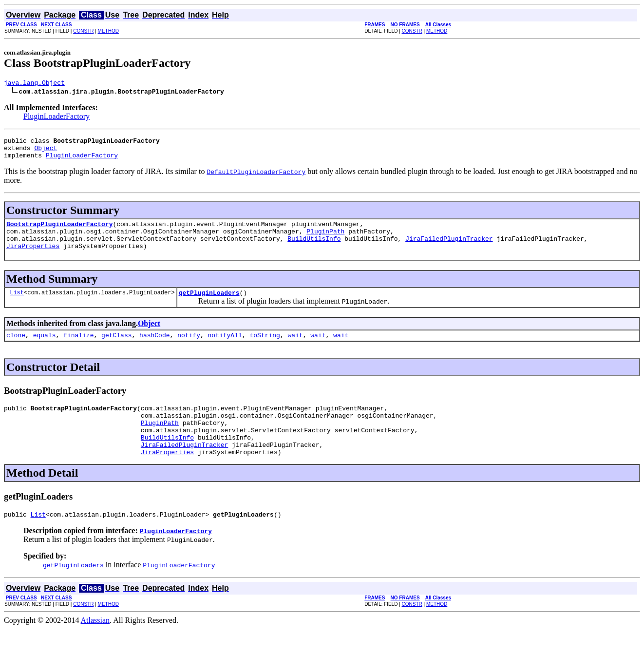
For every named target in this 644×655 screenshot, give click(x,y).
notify (189, 349)
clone (16, 349)
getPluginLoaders (209, 306)
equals (45, 349)
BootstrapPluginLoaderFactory (59, 231)
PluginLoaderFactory (57, 118)
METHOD (108, 31)
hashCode (154, 349)
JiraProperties (33, 257)
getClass (116, 349)
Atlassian (95, 646)
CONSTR (83, 31)
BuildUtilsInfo (314, 249)
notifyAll (225, 349)
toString (265, 349)
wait (295, 349)
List (17, 305)
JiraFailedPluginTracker (449, 249)
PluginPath (325, 240)
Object (46, 152)
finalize (78, 349)
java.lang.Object (34, 84)
